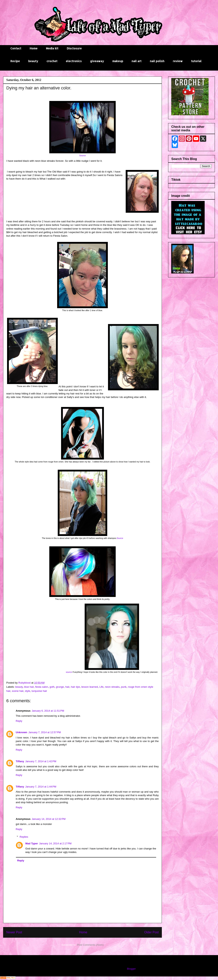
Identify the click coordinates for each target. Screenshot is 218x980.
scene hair (18, 691)
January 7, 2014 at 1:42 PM (41, 761)
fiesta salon (42, 687)
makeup (118, 61)
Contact (16, 48)
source (69, 672)
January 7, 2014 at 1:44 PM (41, 787)
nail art (136, 61)
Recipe (15, 61)
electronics (74, 61)
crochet (52, 61)
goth (52, 687)
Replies (24, 837)
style (28, 691)
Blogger (131, 969)
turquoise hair (39, 691)
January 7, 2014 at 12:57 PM (45, 732)
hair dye (75, 687)
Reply (19, 721)
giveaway (97, 61)
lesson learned (90, 687)
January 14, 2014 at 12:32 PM (49, 819)
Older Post (151, 932)
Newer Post (14, 932)
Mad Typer (32, 843)
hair (67, 687)
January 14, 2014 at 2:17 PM (55, 843)
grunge (60, 687)
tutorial (196, 61)
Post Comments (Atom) (90, 945)
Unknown (22, 732)
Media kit (52, 48)
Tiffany (20, 761)
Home (34, 48)
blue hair (29, 687)
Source (83, 156)
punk (124, 687)
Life (101, 687)
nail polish (157, 61)
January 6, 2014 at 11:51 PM (48, 711)
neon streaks (112, 687)
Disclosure (74, 48)
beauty (33, 61)
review (178, 61)
